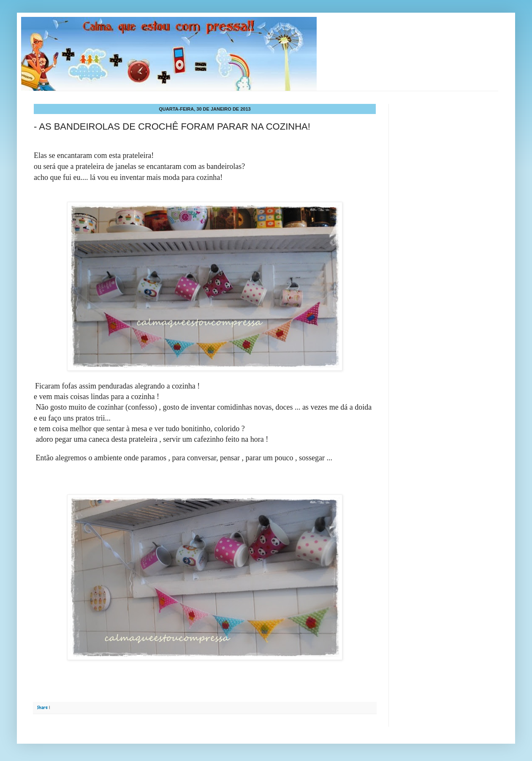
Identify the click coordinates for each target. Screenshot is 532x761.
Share (42, 707)
